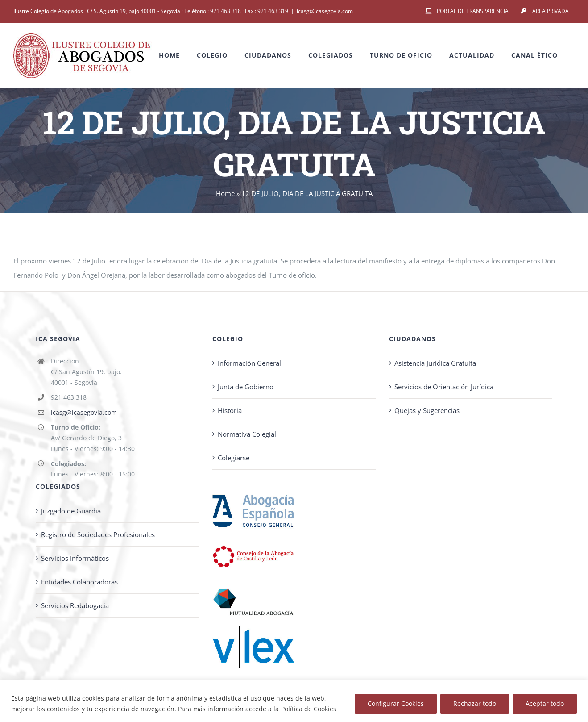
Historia (230, 410)
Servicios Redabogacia (75, 605)
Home (225, 193)
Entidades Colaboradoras (79, 582)
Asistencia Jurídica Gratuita (435, 363)
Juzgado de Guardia (71, 511)
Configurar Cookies (396, 703)
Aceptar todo (545, 703)
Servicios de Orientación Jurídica (444, 387)
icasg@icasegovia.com (325, 11)
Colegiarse (234, 458)
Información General (249, 363)
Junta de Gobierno (246, 387)
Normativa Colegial (247, 434)
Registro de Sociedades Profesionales (98, 534)
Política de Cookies (309, 709)
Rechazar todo (475, 703)
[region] (294, 701)
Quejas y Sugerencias (427, 410)
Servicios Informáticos (75, 558)
